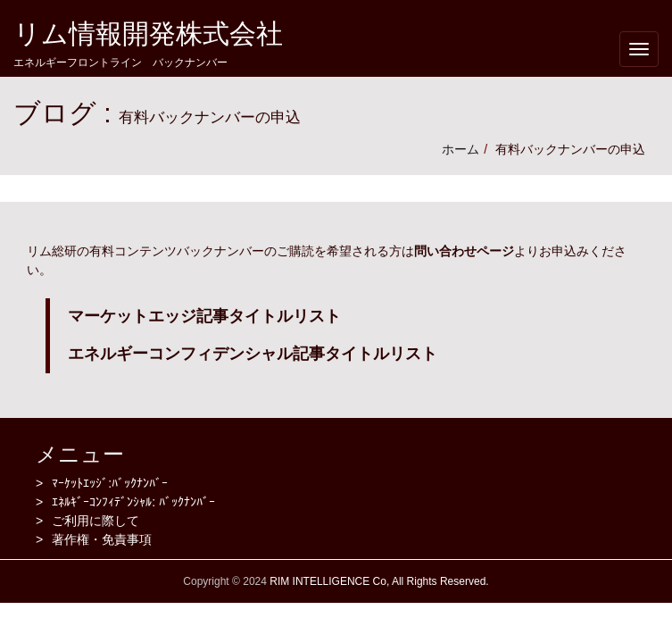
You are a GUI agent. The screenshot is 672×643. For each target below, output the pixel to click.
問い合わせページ (464, 251)
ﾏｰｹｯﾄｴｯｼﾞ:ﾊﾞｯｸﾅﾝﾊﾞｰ (110, 483)
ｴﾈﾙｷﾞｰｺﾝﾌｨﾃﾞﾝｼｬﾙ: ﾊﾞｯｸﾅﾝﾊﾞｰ (133, 502)
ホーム (460, 149)
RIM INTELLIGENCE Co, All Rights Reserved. (378, 581)
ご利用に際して (95, 521)
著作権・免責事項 (102, 539)
